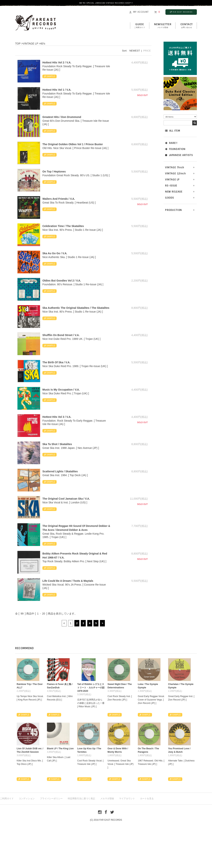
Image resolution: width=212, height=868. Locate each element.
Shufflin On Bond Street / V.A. (61, 335)
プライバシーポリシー (51, 799)
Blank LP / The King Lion (60, 749)
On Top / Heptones (54, 172)
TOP (18, 44)
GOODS (170, 198)
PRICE (147, 51)
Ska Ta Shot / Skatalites (57, 444)
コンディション (27, 799)
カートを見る (147, 799)
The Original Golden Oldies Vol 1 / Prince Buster (73, 144)
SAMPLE (49, 76)
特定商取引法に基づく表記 (81, 799)
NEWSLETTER (163, 26)
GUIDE (140, 26)
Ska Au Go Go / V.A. (55, 253)
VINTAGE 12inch (175, 174)
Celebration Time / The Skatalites (63, 226)
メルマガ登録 (107, 799)
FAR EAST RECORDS (181, 12)
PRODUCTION (173, 210)
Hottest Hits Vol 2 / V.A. (57, 62)
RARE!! (171, 143)
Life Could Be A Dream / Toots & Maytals (68, 581)
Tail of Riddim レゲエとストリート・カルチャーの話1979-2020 (91, 688)
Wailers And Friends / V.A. (59, 199)
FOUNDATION (175, 149)
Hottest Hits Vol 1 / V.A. (57, 90)
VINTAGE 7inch (175, 167)
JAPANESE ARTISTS (179, 155)
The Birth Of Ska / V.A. (56, 362)
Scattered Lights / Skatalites (60, 471)
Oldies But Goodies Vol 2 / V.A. (62, 281)
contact (187, 26)
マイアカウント (127, 799)
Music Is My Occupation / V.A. (61, 390)
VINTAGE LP (172, 180)
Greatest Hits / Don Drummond (62, 117)
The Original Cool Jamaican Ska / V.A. (66, 499)
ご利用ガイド (7, 799)
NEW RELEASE (174, 192)
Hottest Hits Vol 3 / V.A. (57, 417)
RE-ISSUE (171, 186)
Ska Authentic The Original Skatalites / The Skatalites (76, 308)
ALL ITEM (173, 131)
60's (43, 44)
